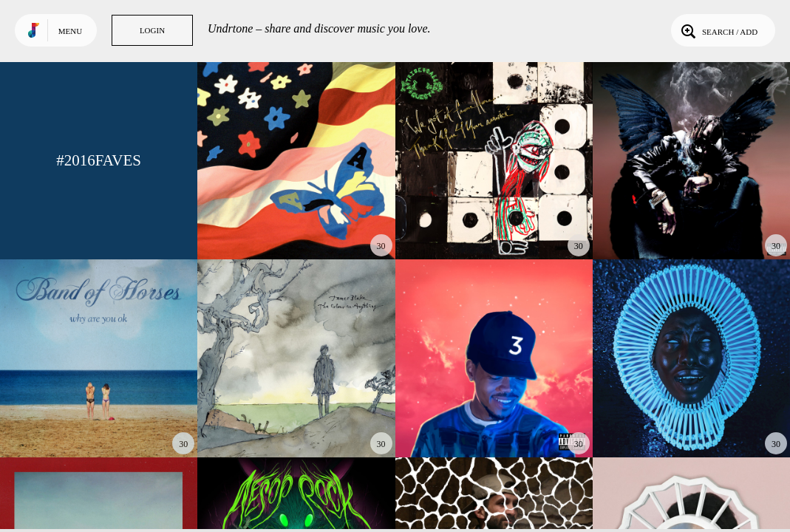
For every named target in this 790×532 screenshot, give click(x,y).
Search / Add (718, 30)
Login (152, 30)
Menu (70, 31)
